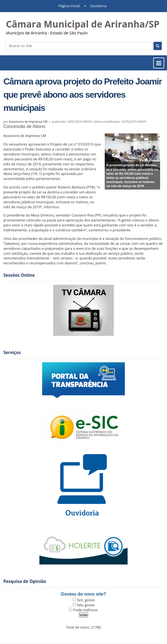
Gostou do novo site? (83, 594)
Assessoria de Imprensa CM (28, 121)
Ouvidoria (99, 6)
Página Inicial (69, 6)
